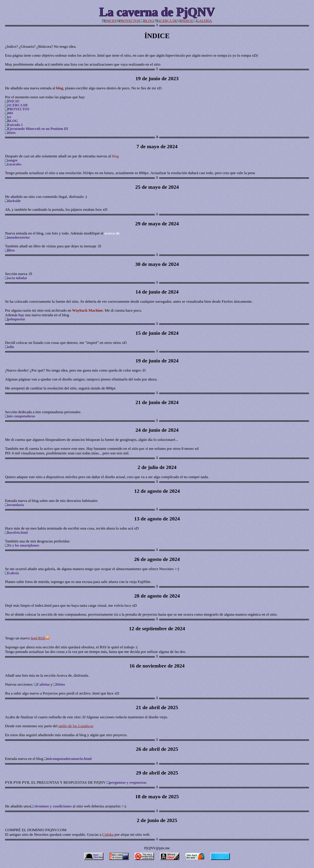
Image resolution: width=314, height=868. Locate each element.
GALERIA (204, 21)
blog (115, 156)
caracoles (13, 164)
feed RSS (40, 638)
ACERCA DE (167, 21)
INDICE (186, 21)
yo (8, 117)
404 (9, 113)
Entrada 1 (14, 125)
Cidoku (108, 834)
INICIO (110, 21)
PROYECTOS (129, 21)
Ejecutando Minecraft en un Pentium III (37, 129)
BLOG (148, 21)
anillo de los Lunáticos (76, 726)
